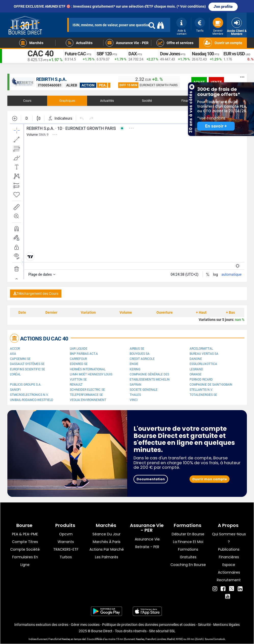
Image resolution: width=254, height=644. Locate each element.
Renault (76, 385)
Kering (135, 369)
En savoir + (216, 126)
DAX (132, 54)
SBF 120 (104, 54)
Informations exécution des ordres (41, 625)
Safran (136, 385)
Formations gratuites (188, 553)
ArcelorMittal (201, 349)
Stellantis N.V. (201, 390)
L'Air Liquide (79, 349)
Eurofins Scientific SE (28, 369)
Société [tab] (147, 101)
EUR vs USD (234, 54)
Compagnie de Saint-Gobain (211, 385)
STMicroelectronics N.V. (29, 395)
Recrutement (229, 580)
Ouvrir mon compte (210, 479)
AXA (13, 354)
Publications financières (229, 553)
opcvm (66, 534)
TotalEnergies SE (203, 395)
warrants (66, 542)
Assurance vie (147, 539)
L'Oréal (15, 374)
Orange (196, 374)
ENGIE (134, 364)
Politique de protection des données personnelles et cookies (149, 625)
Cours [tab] (27, 101)
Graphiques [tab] (67, 101)
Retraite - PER (147, 547)
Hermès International (88, 369)
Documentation (151, 479)
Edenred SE (79, 364)
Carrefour (78, 359)
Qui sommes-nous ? (229, 538)
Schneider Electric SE (87, 390)
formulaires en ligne (25, 561)
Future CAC (75, 54)
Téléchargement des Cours (36, 294)
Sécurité (204, 625)
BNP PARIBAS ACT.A (84, 354)
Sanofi (15, 390)
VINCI (134, 400)
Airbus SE (137, 349)
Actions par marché (107, 549)
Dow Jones (170, 54)
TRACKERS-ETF (66, 549)
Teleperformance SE (86, 395)
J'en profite (223, 7)
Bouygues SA (140, 354)
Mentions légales (226, 625)
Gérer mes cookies (85, 625)
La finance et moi (188, 542)
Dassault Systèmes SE (27, 364)
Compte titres (25, 542)
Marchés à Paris (107, 542)
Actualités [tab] (107, 101)
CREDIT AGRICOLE (142, 359)
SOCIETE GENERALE (144, 390)
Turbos (66, 557)
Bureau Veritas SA (204, 354)
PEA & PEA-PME (25, 534)
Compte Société (25, 549)
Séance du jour (106, 534)
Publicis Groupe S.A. (26, 385)
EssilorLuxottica (203, 364)
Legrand (196, 369)
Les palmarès (107, 557)
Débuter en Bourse (188, 534)
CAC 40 (41, 54)
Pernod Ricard (201, 380)
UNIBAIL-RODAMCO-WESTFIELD (32, 400)
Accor (15, 349)
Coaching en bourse (188, 565)
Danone (196, 359)
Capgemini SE (20, 359)
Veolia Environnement (88, 400)
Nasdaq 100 (203, 54)
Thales (135, 395)
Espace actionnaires (229, 569)
